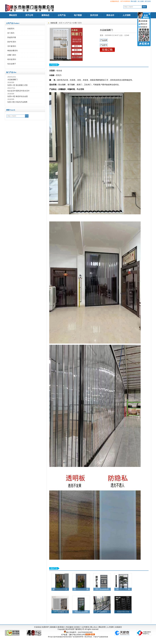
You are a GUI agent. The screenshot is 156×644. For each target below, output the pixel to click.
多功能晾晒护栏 (102, 612)
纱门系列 (11, 33)
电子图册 (78, 15)
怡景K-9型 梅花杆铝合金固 (18, 96)
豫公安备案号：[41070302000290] (78, 632)
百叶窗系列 (12, 46)
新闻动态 (45, 15)
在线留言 (118, 627)
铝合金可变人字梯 (123, 612)
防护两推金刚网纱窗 (123, 589)
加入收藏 (141, 1)
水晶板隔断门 (13, 80)
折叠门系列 (12, 55)
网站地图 (134, 1)
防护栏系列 (12, 42)
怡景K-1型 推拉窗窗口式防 (18, 85)
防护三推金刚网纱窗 (102, 589)
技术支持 (94, 15)
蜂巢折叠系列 (13, 51)
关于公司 (29, 15)
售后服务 (70, 627)
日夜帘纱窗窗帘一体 (60, 612)
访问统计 (77, 627)
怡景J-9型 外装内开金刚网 (17, 102)
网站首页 (13, 15)
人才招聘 (127, 15)
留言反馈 (148, 1)
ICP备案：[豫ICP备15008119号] (73, 635)
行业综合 (38, 627)
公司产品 (62, 15)
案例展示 (54, 627)
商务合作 (110, 15)
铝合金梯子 (12, 64)
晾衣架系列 (12, 59)
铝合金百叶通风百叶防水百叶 (19, 91)
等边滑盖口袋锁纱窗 (81, 612)
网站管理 (102, 627)
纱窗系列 (11, 29)
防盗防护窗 (12, 37)
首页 (61, 23)
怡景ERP (45, 627)
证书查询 (86, 627)
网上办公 (94, 627)
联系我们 (61, 627)
